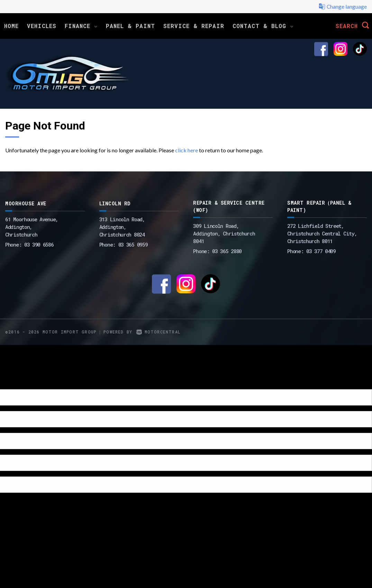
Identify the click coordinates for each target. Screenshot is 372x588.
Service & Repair (194, 26)
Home (11, 26)
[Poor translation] (17, 383)
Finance (81, 26)
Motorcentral (158, 332)
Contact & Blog (263, 26)
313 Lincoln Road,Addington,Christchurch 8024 (122, 227)
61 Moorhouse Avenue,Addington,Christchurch (32, 227)
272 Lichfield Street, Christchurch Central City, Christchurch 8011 (322, 233)
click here (187, 150)
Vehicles (42, 26)
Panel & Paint (130, 26)
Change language (343, 7)
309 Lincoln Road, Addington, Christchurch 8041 (224, 233)
